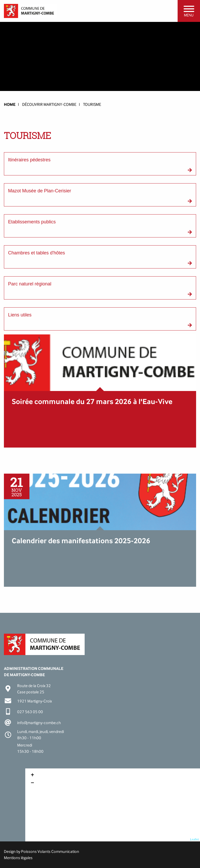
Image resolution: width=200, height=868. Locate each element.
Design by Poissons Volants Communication (42, 851)
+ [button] (32, 775)
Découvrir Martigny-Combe (49, 104)
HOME (10, 104)
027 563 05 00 (30, 712)
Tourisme (92, 104)
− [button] (32, 783)
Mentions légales (18, 858)
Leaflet (194, 839)
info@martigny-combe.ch (39, 723)
